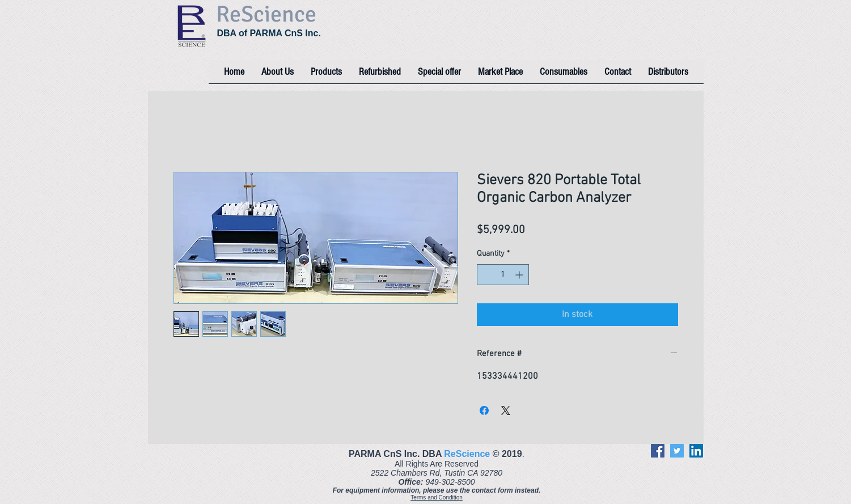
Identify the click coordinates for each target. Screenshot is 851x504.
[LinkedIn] (696, 451)
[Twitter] (677, 451)
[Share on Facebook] (484, 410)
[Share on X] (506, 410)
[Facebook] (658, 451)
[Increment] (520, 275)
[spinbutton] (503, 275)
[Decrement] (486, 275)
